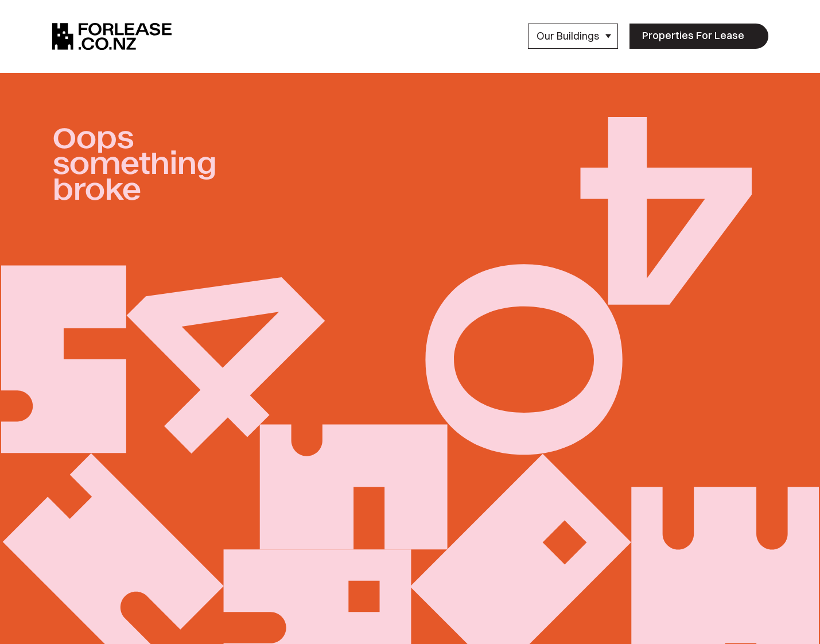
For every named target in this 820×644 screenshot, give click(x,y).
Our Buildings (574, 36)
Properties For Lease (693, 35)
